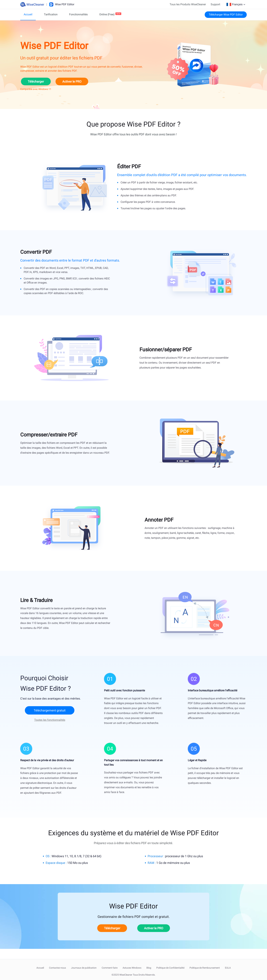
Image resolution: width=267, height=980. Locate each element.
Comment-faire (110, 968)
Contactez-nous (57, 968)
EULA (228, 968)
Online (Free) (107, 14)
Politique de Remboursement (205, 968)
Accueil (28, 14)
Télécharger (36, 81)
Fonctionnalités (78, 14)
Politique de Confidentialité (170, 968)
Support (215, 4)
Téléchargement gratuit (50, 710)
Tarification (51, 14)
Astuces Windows (132, 968)
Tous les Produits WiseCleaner (188, 4)
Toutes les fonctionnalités (50, 720)
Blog (149, 968)
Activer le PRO (72, 81)
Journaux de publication (84, 968)
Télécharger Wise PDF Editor (226, 15)
